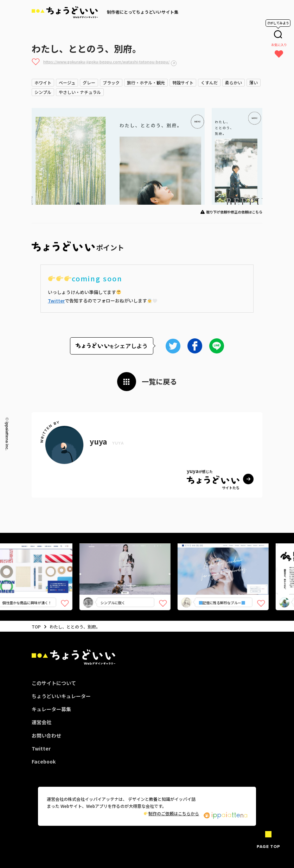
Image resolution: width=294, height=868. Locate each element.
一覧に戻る (159, 381)
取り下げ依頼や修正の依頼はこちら (234, 212)
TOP (36, 627)
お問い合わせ (46, 735)
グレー (89, 82)
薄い (254, 82)
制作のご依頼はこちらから (171, 813)
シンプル (43, 92)
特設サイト (183, 82)
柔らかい (234, 82)
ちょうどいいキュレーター (61, 696)
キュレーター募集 (51, 709)
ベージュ (67, 82)
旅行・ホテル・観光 (146, 82)
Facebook (44, 761)
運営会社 (41, 722)
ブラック (111, 82)
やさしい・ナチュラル (80, 92)
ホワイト (43, 82)
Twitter (56, 301)
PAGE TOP (268, 847)
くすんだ (209, 82)
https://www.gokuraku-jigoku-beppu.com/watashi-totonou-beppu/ (106, 62)
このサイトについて (54, 683)
